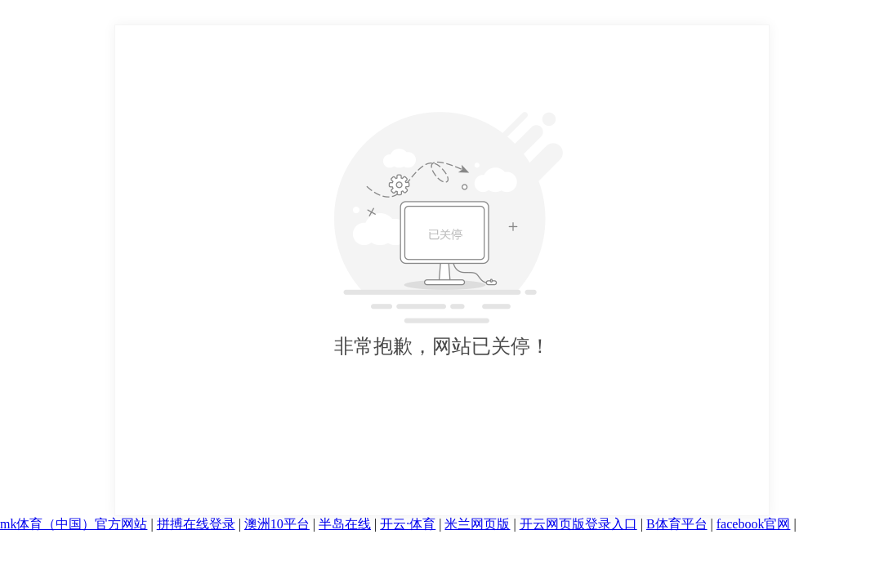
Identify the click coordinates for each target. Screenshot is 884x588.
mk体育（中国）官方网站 (74, 524)
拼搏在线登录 (196, 524)
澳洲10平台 (277, 524)
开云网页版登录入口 (578, 524)
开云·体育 (408, 524)
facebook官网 (754, 524)
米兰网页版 (477, 524)
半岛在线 (345, 524)
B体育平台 (677, 524)
